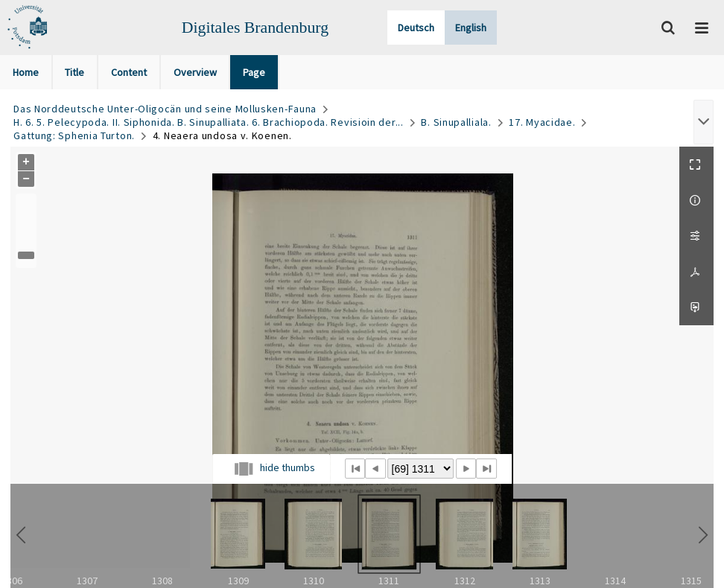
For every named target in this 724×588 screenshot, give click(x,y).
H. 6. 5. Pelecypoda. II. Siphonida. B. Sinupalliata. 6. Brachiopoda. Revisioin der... (209, 122)
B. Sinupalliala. (456, 122)
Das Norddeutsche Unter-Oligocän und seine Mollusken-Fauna (165, 109)
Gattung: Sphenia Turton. (74, 135)
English (471, 28)
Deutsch (416, 28)
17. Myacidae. (542, 122)
